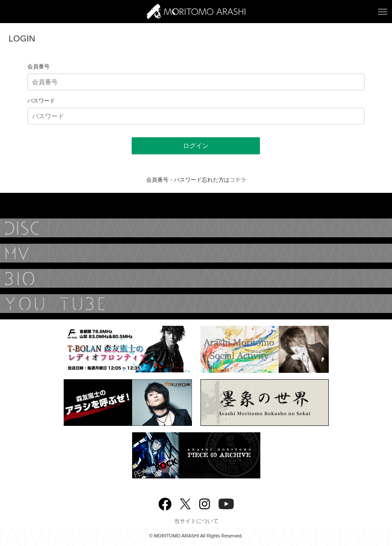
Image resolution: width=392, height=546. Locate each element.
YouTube (196, 304)
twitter (185, 503)
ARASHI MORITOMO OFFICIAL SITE (196, 12)
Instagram (205, 503)
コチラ (238, 180)
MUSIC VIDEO (196, 253)
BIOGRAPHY (196, 278)
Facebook (165, 502)
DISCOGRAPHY (196, 228)
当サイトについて (196, 521)
